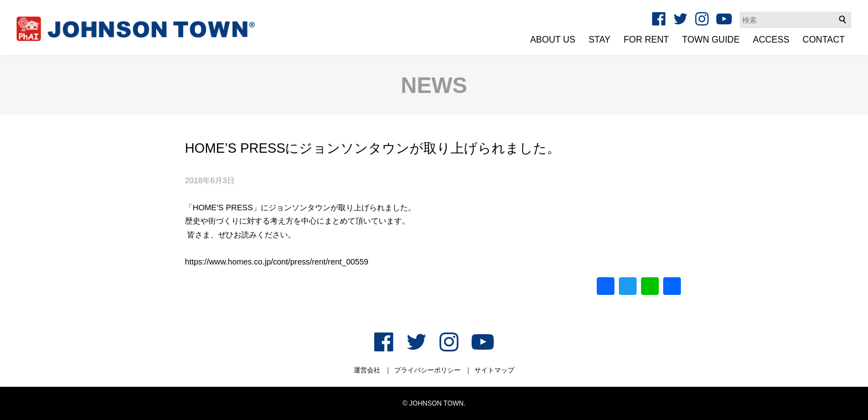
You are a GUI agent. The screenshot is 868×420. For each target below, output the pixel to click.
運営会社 (367, 370)
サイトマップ (494, 370)
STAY (599, 40)
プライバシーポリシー (427, 370)
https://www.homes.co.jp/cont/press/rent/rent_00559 (277, 262)
